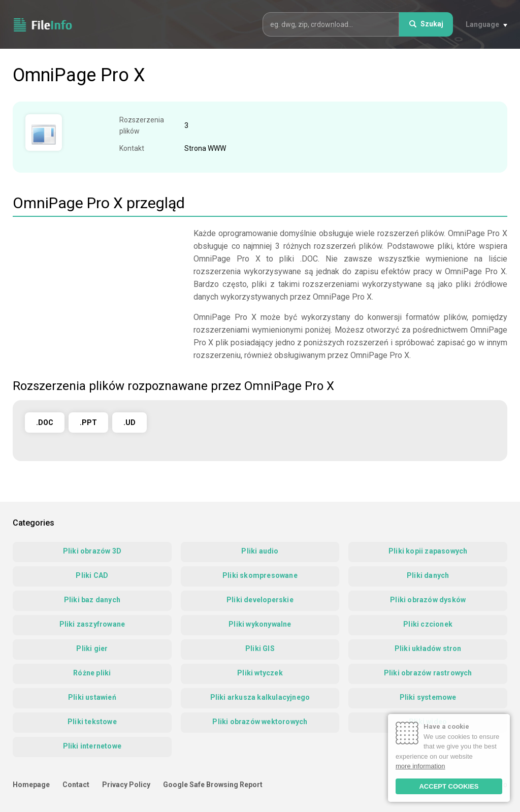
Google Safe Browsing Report (213, 785)
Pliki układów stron (428, 648)
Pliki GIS (260, 648)
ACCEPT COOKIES (449, 786)
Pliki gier (92, 648)
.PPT (88, 423)
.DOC (45, 423)
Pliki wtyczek (260, 673)
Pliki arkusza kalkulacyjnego (260, 697)
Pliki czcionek (428, 624)
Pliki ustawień (92, 697)
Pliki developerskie (260, 600)
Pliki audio (260, 551)
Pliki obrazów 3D (92, 551)
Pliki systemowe (428, 697)
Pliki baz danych (92, 600)
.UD (129, 423)
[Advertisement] (98, 298)
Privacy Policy (126, 785)
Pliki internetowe (92, 746)
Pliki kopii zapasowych (428, 551)
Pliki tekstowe (92, 722)
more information (420, 766)
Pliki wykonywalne (260, 624)
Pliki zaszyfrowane (92, 624)
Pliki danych (428, 575)
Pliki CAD (92, 575)
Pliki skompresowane (260, 575)
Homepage (31, 785)
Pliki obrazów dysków (428, 600)
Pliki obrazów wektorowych (260, 722)
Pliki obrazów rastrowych (428, 673)
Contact (76, 785)
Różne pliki (92, 673)
